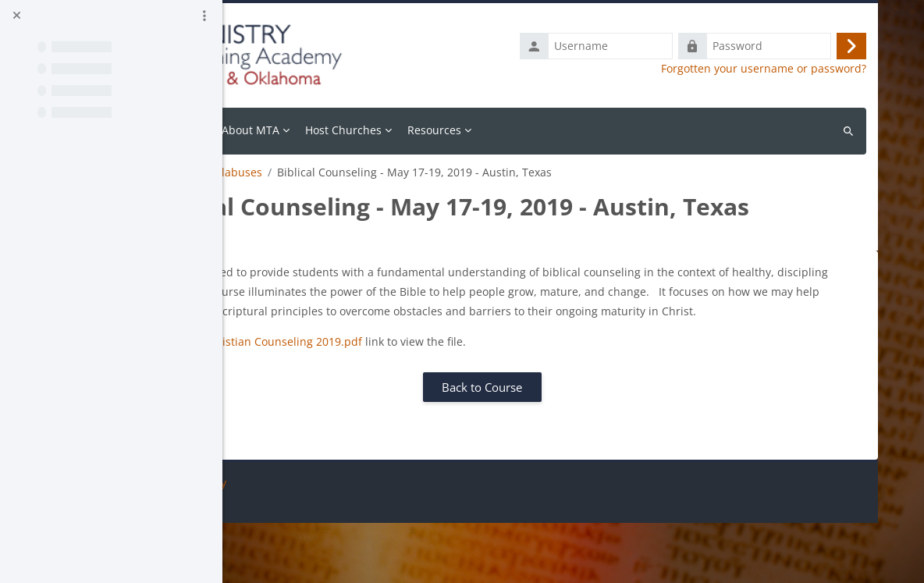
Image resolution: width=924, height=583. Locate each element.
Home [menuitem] (268, 130)
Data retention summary (303, 543)
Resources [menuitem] (575, 130)
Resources (266, 172)
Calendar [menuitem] (323, 130)
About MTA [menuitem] (391, 130)
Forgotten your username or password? (764, 69)
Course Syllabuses (355, 172)
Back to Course (552, 447)
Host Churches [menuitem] (484, 130)
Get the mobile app (289, 562)
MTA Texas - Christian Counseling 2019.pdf (390, 402)
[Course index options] (204, 16)
